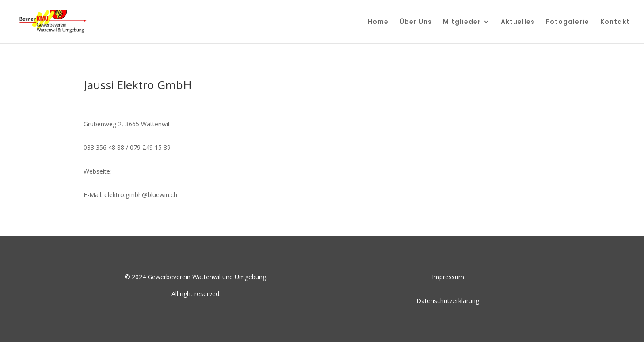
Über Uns (416, 22)
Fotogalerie (568, 22)
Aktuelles (518, 22)
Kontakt (615, 22)
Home (378, 22)
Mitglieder (462, 22)
